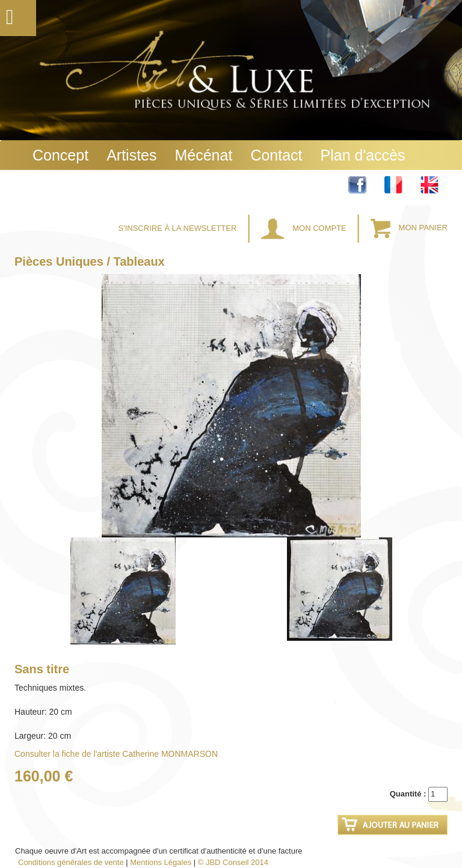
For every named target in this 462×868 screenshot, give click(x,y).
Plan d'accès (363, 155)
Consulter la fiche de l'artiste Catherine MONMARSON (116, 754)
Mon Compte (305, 228)
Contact (276, 155)
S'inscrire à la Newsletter (179, 228)
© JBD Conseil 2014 (233, 862)
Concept (60, 155)
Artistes (131, 155)
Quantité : (408, 794)
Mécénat (203, 155)
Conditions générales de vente (71, 862)
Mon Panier (409, 228)
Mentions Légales (161, 862)
